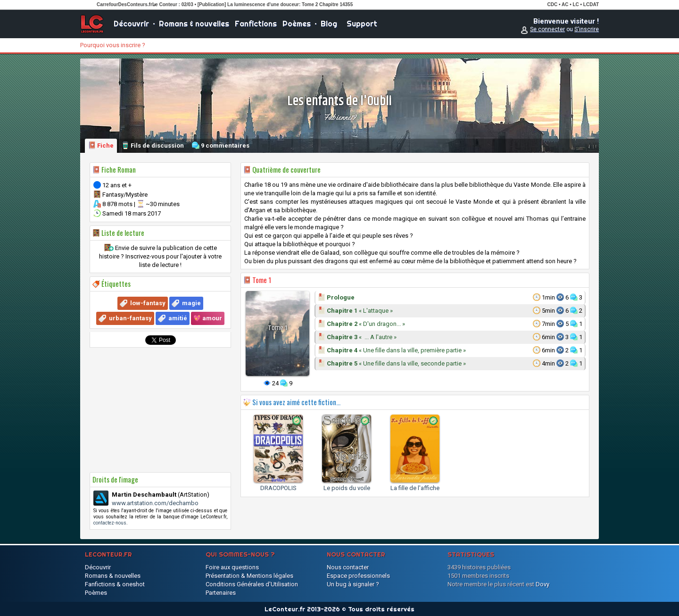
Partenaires (221, 593)
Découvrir (131, 24)
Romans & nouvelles (194, 24)
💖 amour (208, 318)
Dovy (542, 584)
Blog (329, 24)
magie (191, 303)
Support (362, 24)
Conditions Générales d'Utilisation (252, 584)
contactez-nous (110, 523)
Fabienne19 (340, 117)
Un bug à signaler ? (353, 584)
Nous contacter (348, 567)
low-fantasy (148, 303)
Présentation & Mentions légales (249, 576)
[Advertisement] (160, 410)
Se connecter (547, 29)
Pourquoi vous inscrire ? (113, 45)
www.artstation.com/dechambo (155, 503)
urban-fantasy (130, 318)
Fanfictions (256, 24)
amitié (178, 318)
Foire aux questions (232, 567)
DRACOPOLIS (278, 488)
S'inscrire (587, 29)
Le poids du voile (347, 488)
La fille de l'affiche (415, 488)
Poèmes (297, 24)
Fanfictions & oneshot (115, 584)
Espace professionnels (358, 576)
